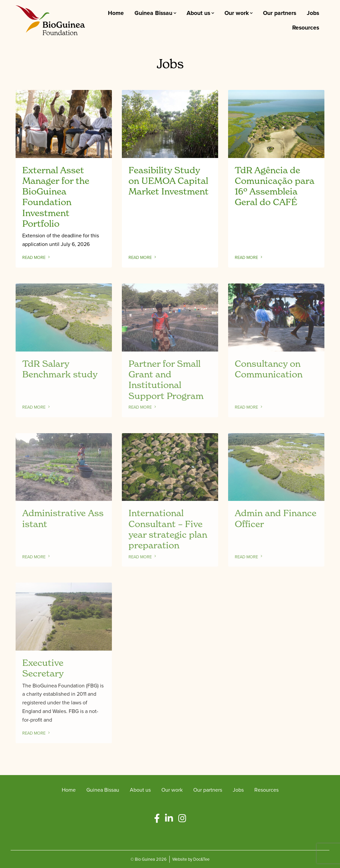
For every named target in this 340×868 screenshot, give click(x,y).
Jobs (313, 13)
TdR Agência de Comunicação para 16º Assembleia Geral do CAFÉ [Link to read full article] (274, 186)
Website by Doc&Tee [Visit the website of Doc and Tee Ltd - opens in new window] (191, 859)
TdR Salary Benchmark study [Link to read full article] (60, 369)
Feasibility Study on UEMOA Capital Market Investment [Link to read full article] (169, 181)
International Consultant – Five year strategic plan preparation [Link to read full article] (168, 529)
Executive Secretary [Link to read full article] (43, 668)
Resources (306, 27)
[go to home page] (50, 20)
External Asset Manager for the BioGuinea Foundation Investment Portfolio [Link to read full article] (56, 197)
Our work (237, 13)
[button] (157, 818)
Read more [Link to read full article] (39, 258)
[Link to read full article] (64, 124)
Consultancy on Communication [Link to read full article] (269, 369)
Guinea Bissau (153, 13)
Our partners (280, 13)
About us (198, 13)
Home (116, 13)
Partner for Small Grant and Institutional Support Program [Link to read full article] (166, 380)
